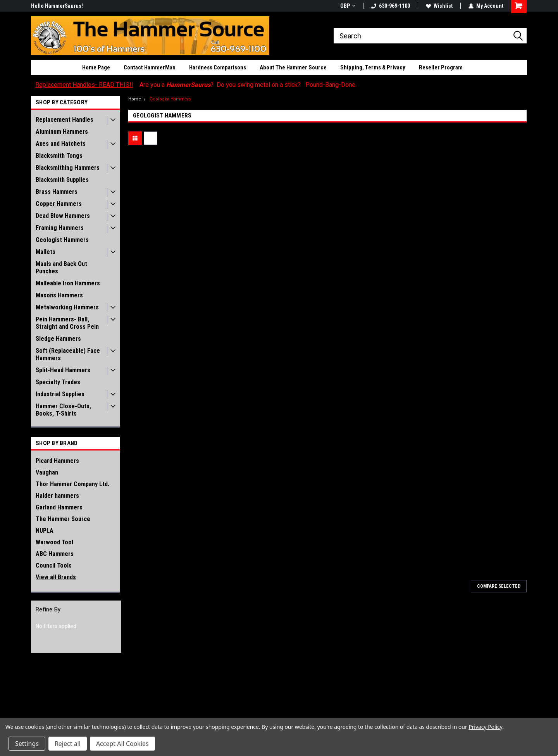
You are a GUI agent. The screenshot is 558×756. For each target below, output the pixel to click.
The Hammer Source (63, 519)
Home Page (96, 67)
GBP (348, 6)
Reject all (68, 744)
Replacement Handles (65, 120)
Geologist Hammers (62, 240)
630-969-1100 (391, 6)
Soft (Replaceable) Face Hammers (68, 354)
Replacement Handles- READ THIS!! (84, 85)
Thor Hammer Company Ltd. (72, 484)
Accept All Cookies (122, 744)
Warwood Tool (54, 542)
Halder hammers (57, 496)
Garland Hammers (59, 507)
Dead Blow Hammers (63, 216)
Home (135, 99)
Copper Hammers (59, 204)
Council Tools (54, 565)
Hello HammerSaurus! (57, 6)
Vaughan (47, 472)
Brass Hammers (57, 192)
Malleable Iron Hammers (68, 283)
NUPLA (45, 531)
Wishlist (439, 6)
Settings (27, 744)
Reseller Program (441, 67)
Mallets (46, 252)
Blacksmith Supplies (62, 180)
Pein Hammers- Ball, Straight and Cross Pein (67, 323)
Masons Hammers (59, 295)
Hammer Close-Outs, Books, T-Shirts (63, 410)
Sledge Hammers (58, 339)
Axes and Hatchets (61, 144)
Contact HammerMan (150, 67)
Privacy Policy (485, 727)
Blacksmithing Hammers (68, 168)
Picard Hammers (57, 461)
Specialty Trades (58, 382)
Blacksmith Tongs (59, 156)
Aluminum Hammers (62, 132)
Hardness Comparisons (218, 67)
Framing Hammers (60, 228)
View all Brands (56, 577)
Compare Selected (499, 586)
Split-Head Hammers (63, 370)
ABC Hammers (55, 554)
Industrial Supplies (60, 394)
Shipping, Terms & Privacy (373, 67)
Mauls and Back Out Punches (61, 268)
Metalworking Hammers (67, 307)
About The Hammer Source (293, 67)
